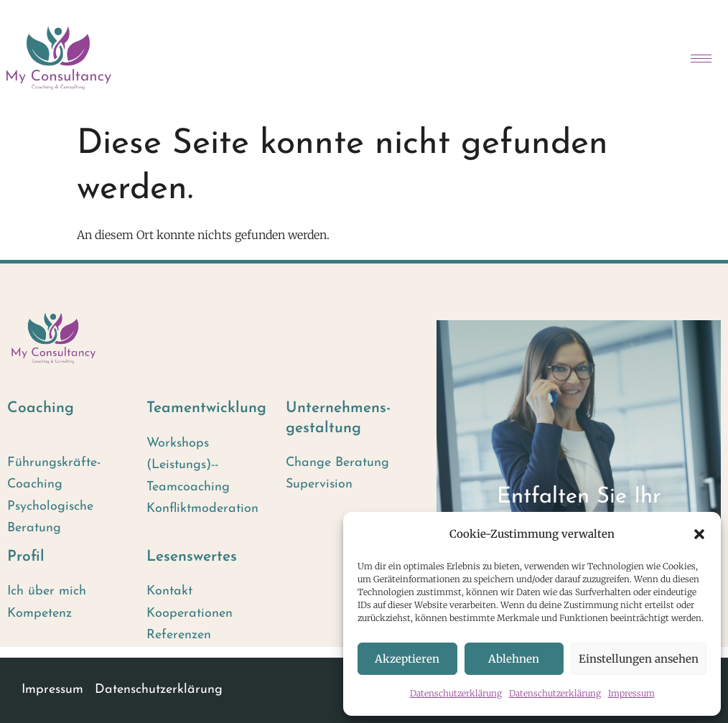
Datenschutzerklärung (456, 693)
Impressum (631, 693)
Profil (26, 557)
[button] (699, 534)
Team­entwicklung (206, 408)
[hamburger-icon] (701, 59)
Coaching (41, 408)
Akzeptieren (407, 659)
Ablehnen (514, 659)
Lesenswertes (192, 557)
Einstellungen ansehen (639, 659)
